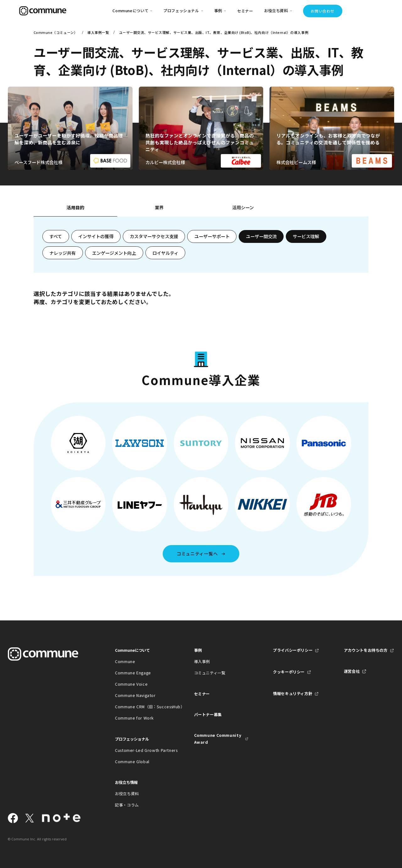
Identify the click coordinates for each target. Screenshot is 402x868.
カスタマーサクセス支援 (154, 236)
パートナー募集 (208, 715)
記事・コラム (127, 805)
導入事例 (202, 662)
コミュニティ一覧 (210, 673)
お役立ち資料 (127, 794)
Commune (125, 662)
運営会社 (352, 671)
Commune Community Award (218, 739)
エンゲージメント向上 (114, 253)
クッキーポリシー (289, 672)
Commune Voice (131, 684)
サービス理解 (306, 236)
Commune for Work (134, 718)
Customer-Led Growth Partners (142, 750)
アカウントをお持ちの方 (366, 650)
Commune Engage (133, 673)
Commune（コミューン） (56, 32)
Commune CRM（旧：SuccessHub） (142, 707)
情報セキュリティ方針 (293, 694)
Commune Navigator (135, 695)
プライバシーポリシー (293, 650)
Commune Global (132, 762)
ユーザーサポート (212, 236)
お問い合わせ (322, 11)
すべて (56, 236)
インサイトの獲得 (96, 236)
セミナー (245, 11)
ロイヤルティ (165, 253)
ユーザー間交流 (261, 236)
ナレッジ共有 (62, 253)
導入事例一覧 (98, 32)
